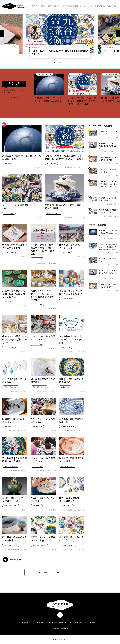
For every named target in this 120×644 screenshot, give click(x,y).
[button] (53, 111)
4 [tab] (63, 62)
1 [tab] (55, 62)
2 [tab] (57, 62)
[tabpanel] (60, 37)
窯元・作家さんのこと (61, 6)
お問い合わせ (64, 628)
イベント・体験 (91, 6)
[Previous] (2, 34)
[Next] (118, 34)
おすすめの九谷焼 (77, 6)
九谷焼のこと (47, 6)
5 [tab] (65, 62)
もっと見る (43, 572)
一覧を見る (14, 97)
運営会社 (55, 628)
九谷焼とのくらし (104, 6)
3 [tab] (60, 62)
